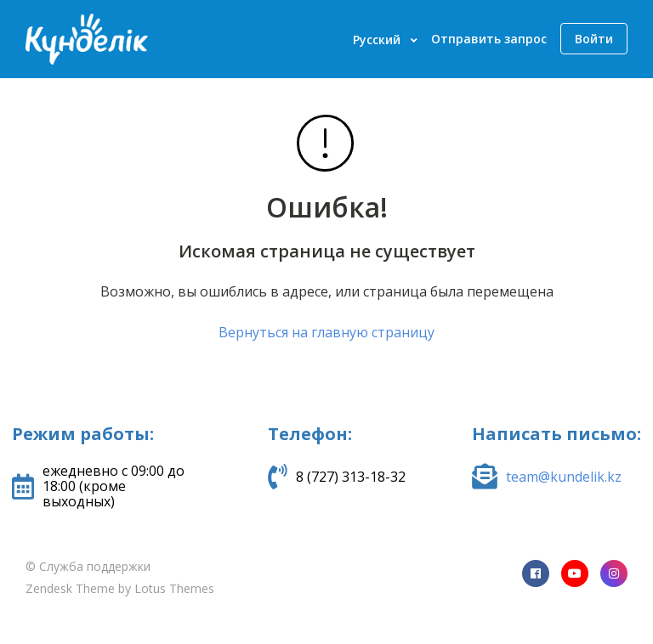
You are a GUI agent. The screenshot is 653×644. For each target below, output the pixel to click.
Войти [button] (594, 39)
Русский (378, 40)
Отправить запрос (489, 39)
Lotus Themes (174, 588)
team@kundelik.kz (564, 477)
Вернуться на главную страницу (326, 332)
